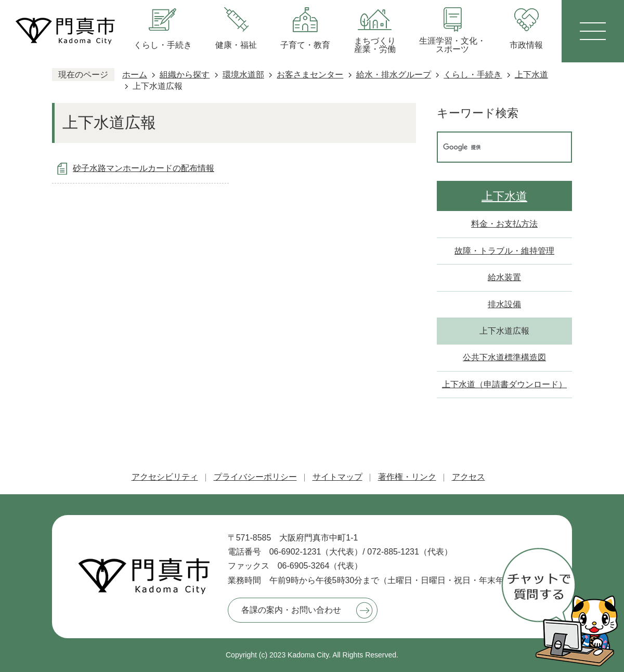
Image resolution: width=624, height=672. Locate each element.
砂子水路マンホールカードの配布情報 (144, 168)
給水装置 (504, 277)
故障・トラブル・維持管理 (504, 251)
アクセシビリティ (165, 477)
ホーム (135, 75)
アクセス (469, 477)
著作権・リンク (407, 477)
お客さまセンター (310, 75)
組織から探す (185, 75)
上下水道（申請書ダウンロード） (504, 384)
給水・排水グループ (394, 75)
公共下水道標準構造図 (504, 357)
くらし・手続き (473, 75)
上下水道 (531, 75)
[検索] (493, 147)
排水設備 (504, 304)
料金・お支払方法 (504, 224)
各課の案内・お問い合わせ (291, 610)
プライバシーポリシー (255, 477)
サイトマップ (337, 477)
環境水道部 (243, 75)
